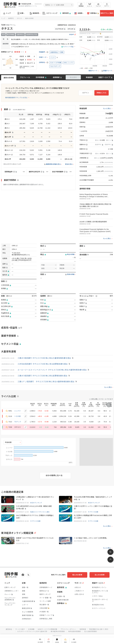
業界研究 (65, 13)
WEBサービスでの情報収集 (47, 629)
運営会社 (9, 629)
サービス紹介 (20, 629)
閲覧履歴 (81, 5)
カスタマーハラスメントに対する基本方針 (32, 631)
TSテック (18, 422)
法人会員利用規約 (91, 631)
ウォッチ (98, 5)
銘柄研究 (35, 13)
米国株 (79, 13)
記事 (21, 13)
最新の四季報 (9, 78)
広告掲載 (31, 629)
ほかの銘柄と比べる (54, 475)
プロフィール (25, 77)
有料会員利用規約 (75, 631)
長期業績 (56, 77)
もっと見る (107, 109)
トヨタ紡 (18, 416)
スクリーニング (50, 13)
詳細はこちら (102, 93)
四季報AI (93, 13)
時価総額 (8, 442)
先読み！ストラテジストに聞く (40, 512)
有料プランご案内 (107, 13)
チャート (90, 5)
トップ (7, 13)
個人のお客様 (77, 575)
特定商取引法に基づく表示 (99, 629)
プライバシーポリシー (68, 629)
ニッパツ (18, 411)
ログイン (107, 5)
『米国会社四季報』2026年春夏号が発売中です (27, 4)
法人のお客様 (100, 575)
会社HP (72, 35)
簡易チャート (93, 71)
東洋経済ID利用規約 (58, 631)
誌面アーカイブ (104, 77)
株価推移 (89, 77)
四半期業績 (40, 77)
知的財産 (83, 629)
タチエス (19, 18)
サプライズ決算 (93, 512)
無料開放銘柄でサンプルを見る (16, 98)
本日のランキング (36, 503)
